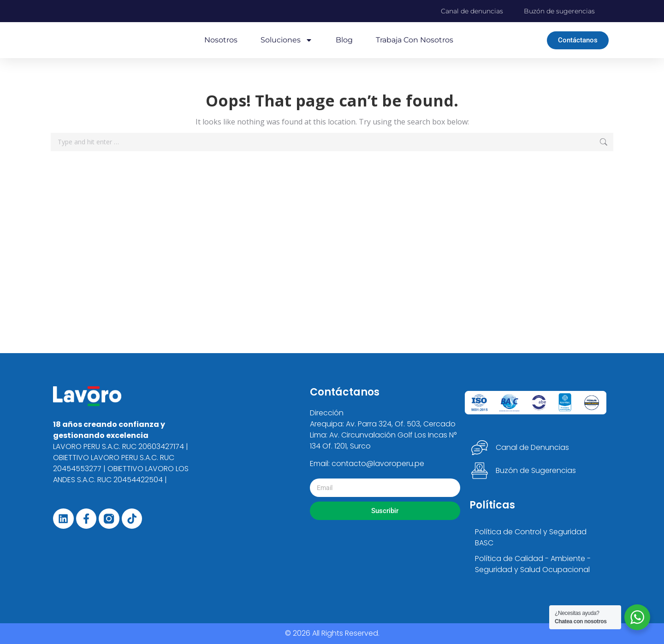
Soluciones (287, 40)
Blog (344, 40)
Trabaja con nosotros (415, 40)
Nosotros (221, 40)
